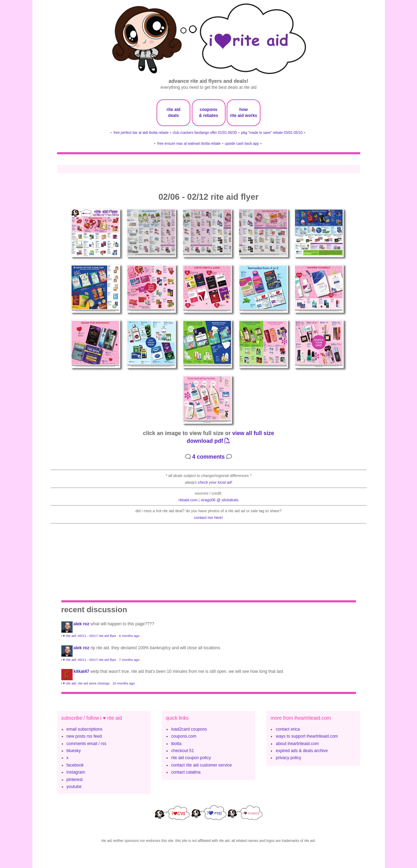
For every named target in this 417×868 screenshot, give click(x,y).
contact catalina (186, 772)
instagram (76, 772)
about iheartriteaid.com (297, 744)
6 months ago (129, 636)
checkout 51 (183, 751)
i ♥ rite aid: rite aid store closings (85, 683)
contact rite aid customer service (202, 765)
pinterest (75, 780)
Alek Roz (82, 624)
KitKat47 (82, 671)
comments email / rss (87, 744)
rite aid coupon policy (191, 758)
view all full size (253, 433)
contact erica (288, 729)
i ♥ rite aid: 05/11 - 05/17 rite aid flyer (89, 636)
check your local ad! (215, 482)
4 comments (208, 457)
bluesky (74, 751)
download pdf (208, 441)
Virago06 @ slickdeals (219, 500)
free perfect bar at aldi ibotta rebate (141, 133)
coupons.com (184, 736)
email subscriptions (85, 729)
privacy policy (288, 758)
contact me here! (209, 517)
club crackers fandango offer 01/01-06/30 (205, 133)
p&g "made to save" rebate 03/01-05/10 (272, 133)
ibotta (176, 744)
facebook (75, 765)
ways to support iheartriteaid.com (307, 736)
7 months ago (129, 660)
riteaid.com (188, 500)
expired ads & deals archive (302, 751)
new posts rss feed (84, 736)
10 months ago (124, 683)
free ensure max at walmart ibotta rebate (189, 144)
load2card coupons (189, 729)
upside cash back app (242, 144)
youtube (74, 787)
